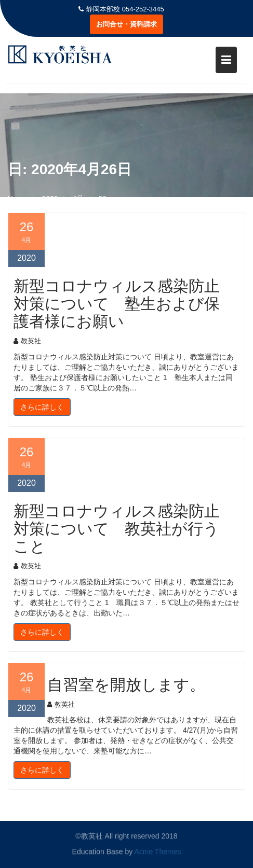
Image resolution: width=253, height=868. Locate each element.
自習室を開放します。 (126, 685)
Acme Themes (157, 851)
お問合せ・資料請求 (126, 24)
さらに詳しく (42, 407)
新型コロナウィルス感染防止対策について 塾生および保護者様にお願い (117, 304)
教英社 (27, 341)
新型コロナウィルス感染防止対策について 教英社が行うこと (117, 529)
